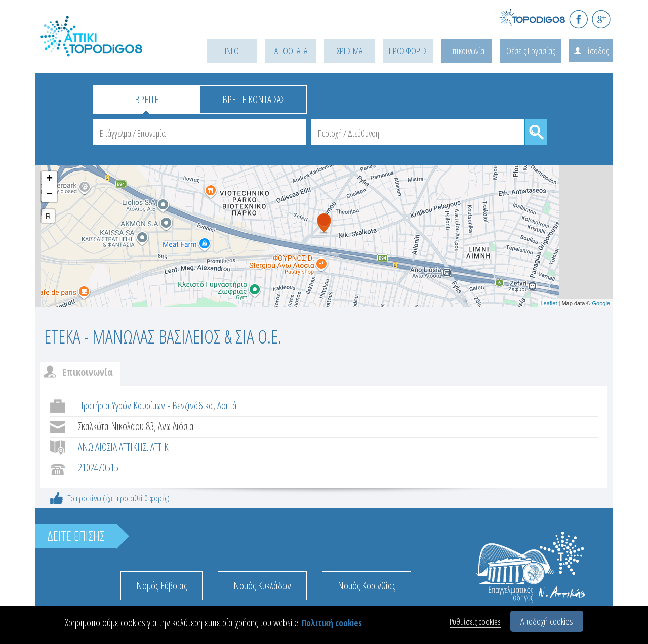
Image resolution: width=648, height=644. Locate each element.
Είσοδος (596, 51)
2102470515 (98, 468)
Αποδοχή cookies (547, 621)
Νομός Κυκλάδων (262, 586)
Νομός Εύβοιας (161, 586)
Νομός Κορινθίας (367, 586)
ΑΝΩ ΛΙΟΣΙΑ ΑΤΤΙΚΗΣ (112, 447)
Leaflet (549, 303)
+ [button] (49, 179)
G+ (601, 19)
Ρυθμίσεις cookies (475, 621)
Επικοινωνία (467, 51)
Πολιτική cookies (332, 623)
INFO (232, 51)
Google (601, 303)
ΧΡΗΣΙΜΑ (350, 51)
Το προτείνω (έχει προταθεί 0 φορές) (119, 498)
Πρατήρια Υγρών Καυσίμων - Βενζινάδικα (146, 405)
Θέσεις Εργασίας (531, 51)
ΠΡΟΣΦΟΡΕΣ (408, 51)
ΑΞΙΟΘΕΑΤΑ (291, 51)
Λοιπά (227, 405)
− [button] (49, 195)
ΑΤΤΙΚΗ (162, 447)
